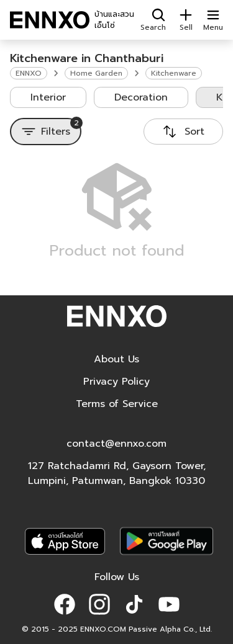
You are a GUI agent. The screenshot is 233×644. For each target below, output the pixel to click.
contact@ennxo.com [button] (116, 444)
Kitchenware (174, 73)
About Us (116, 359)
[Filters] (46, 132)
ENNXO (29, 73)
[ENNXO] (50, 20)
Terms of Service (117, 404)
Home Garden (96, 73)
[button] (65, 604)
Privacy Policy (116, 382)
